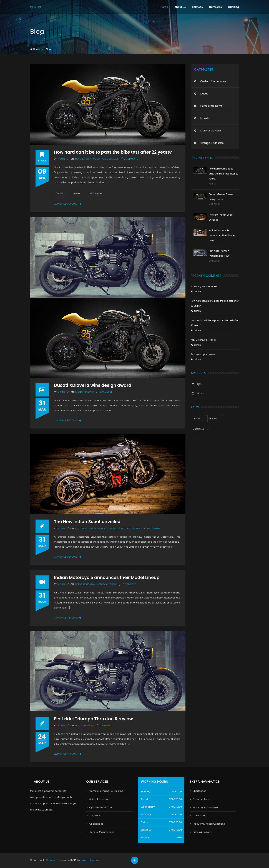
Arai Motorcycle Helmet (203, 340)
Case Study (199, 816)
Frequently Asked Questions (209, 824)
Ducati (60, 193)
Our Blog (234, 7)
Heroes (76, 193)
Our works (215, 7)
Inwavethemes (90, 860)
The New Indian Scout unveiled (87, 522)
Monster (89, 392)
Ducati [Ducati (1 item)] (196, 419)
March (201, 393)
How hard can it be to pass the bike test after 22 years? (113, 152)
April (199, 384)
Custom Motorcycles (88, 528)
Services (197, 7)
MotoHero (36, 7)
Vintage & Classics (108, 159)
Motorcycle (96, 193)
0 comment (106, 392)
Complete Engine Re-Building (106, 791)
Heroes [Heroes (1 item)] (213, 419)
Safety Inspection (99, 799)
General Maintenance (102, 832)
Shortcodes (199, 791)
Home (164, 7)
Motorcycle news (86, 159)
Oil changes (96, 824)
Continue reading (68, 204)
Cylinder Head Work (101, 807)
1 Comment (105, 726)
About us (180, 7)
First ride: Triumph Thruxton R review (94, 719)
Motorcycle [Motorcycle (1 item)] (199, 429)
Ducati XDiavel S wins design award (93, 385)
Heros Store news (85, 584)
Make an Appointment (206, 807)
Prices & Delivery (202, 832)
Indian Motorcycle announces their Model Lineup (107, 578)
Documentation (202, 799)
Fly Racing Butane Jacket (204, 286)
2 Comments (131, 159)
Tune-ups (95, 816)
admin (61, 159)
